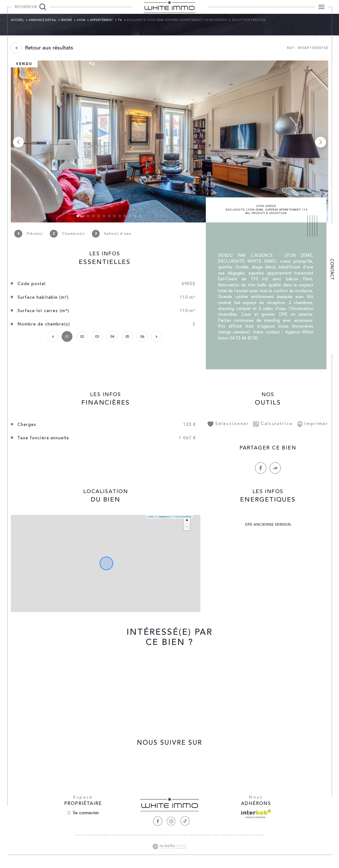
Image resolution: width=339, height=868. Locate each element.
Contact (332, 269)
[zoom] (170, 222)
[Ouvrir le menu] (321, 7)
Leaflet (151, 519)
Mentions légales (199, 838)
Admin (215, 838)
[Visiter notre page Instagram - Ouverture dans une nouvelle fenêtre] (171, 824)
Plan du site (179, 838)
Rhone (67, 20)
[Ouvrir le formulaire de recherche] (30, 7)
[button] (320, 142)
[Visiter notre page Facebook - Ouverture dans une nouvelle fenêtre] (158, 824)
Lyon (81, 20)
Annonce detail (43, 20)
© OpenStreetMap (182, 519)
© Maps (163, 519)
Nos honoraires (160, 838)
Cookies (259, 838)
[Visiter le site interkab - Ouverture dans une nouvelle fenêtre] (256, 816)
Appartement (102, 20)
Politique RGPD (243, 838)
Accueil (18, 20)
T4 (120, 20)
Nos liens (227, 838)
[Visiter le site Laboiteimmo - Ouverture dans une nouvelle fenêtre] (169, 854)
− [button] (187, 529)
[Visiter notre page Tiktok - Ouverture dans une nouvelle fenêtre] (185, 824)
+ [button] (187, 523)
